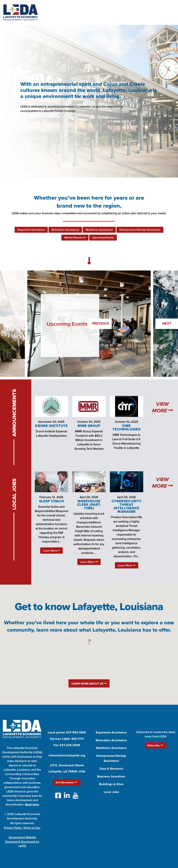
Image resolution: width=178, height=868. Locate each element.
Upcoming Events (103, 237)
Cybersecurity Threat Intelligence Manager (126, 506)
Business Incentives (111, 776)
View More (162, 408)
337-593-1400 (76, 732)
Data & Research (111, 769)
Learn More (51, 551)
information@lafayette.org (67, 755)
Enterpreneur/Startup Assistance (140, 230)
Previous (100, 324)
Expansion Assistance (31, 230)
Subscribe (155, 745)
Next (167, 324)
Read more (32, 804)
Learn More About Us (89, 684)
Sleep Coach (52, 501)
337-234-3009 (70, 745)
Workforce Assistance (99, 230)
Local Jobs (111, 792)
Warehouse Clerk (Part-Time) (89, 505)
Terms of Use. (32, 828)
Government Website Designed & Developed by (22, 841)
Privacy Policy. (13, 828)
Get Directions (66, 782)
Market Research (75, 237)
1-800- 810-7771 (73, 739)
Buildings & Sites (111, 784)
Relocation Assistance (65, 230)
